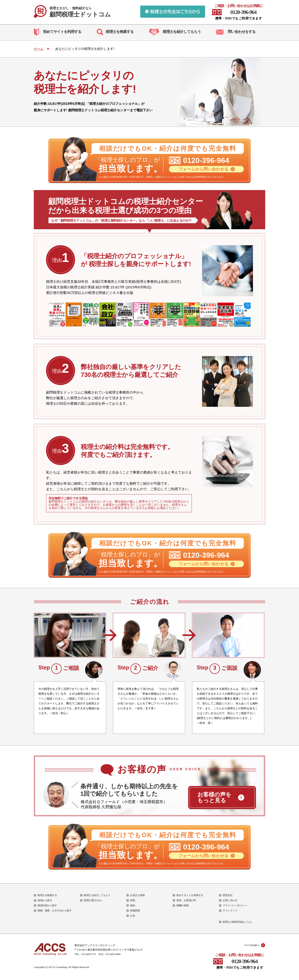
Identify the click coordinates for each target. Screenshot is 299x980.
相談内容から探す (47, 905)
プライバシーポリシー (235, 905)
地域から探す (45, 900)
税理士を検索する (120, 32)
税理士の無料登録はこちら (237, 922)
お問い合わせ (230, 900)
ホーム (39, 49)
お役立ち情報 (137, 895)
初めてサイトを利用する (62, 32)
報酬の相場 (182, 905)
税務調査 (135, 910)
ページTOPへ (252, 945)
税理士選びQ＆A (93, 900)
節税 (132, 900)
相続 (132, 905)
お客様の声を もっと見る (214, 797)
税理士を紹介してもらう (182, 32)
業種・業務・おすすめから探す (55, 910)
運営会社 (227, 895)
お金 (132, 916)
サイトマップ (230, 910)
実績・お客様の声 (186, 900)
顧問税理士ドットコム (80, 12)
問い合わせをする (242, 32)
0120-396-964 (243, 12)
